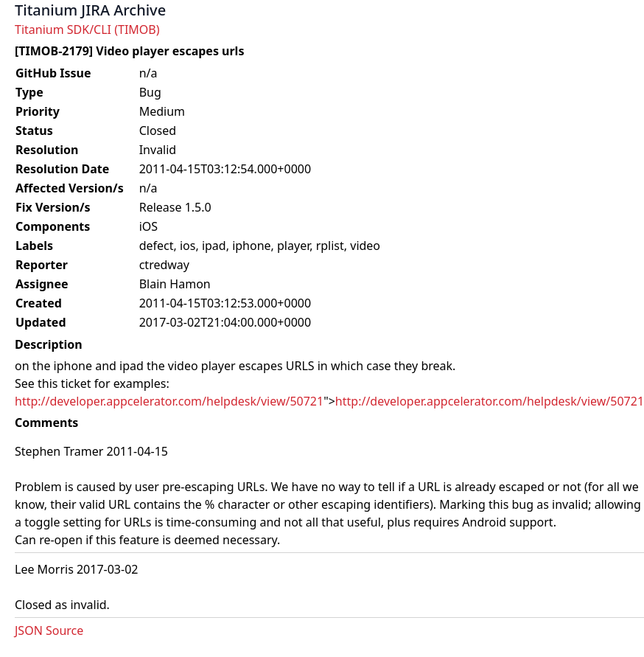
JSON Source (49, 630)
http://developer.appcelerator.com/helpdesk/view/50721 (169, 401)
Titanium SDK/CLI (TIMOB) (87, 29)
